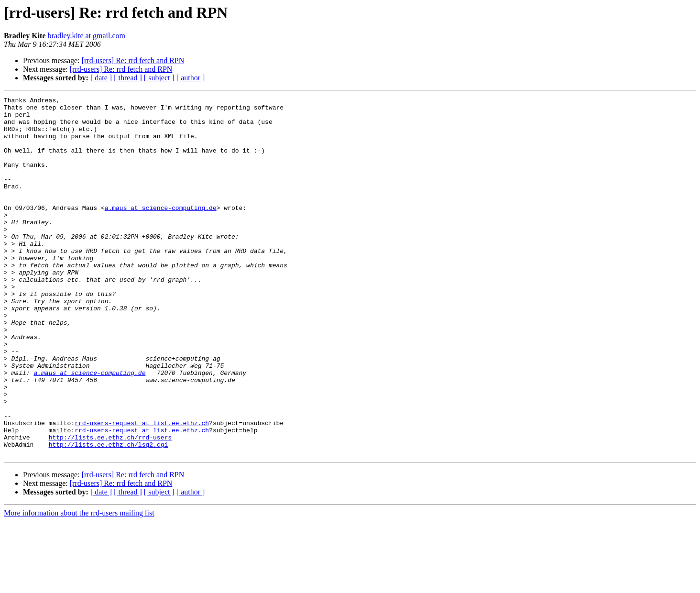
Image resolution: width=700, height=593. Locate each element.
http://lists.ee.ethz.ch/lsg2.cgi (109, 515)
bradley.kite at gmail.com (87, 36)
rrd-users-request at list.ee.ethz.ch (142, 489)
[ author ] (191, 78)
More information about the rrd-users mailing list (79, 585)
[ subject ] (159, 78)
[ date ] (101, 78)
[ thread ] (128, 78)
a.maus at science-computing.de (161, 231)
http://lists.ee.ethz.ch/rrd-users (110, 506)
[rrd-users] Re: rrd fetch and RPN (133, 60)
